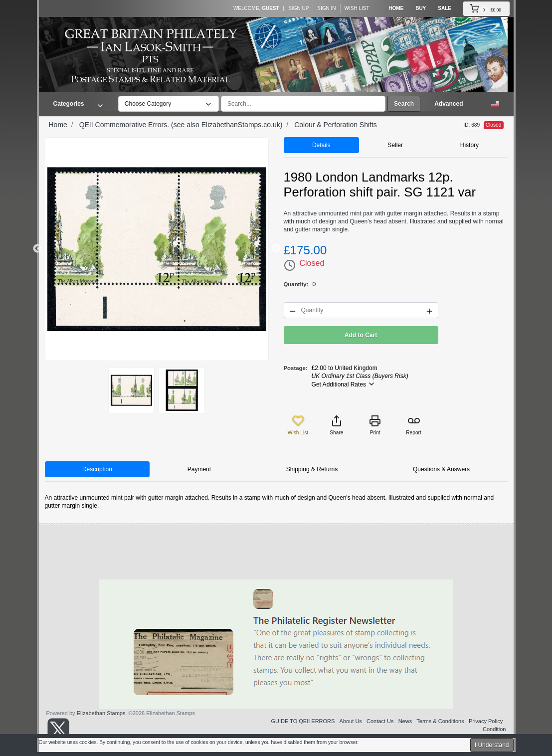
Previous (37, 249)
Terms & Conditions (440, 721)
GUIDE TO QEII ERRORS (303, 721)
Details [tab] (321, 145)
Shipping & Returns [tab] (312, 469)
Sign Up (298, 8)
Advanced (449, 104)
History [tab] (469, 145)
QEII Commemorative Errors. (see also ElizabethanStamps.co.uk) (181, 125)
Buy (421, 8)
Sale (445, 8)
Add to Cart (361, 335)
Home (396, 8)
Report (414, 425)
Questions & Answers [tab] (441, 469)
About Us (351, 721)
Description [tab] (97, 469)
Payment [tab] (199, 469)
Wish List (357, 8)
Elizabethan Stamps (101, 713)
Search (404, 104)
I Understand (492, 745)
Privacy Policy (486, 721)
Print (375, 425)
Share (336, 425)
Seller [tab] (395, 145)
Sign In (326, 8)
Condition (494, 729)
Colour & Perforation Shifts (336, 125)
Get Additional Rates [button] (344, 384)
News (405, 721)
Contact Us (380, 721)
